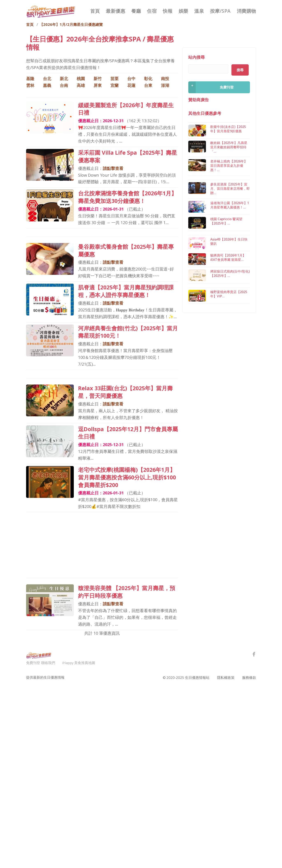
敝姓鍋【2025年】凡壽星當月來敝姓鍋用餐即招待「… (229, 147)
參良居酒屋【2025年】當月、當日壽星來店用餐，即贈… (230, 189)
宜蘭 (114, 85)
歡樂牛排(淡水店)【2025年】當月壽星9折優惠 (228, 129)
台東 (148, 85)
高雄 (81, 85)
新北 (64, 79)
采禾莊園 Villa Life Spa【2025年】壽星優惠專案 (128, 156)
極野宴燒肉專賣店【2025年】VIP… (229, 333)
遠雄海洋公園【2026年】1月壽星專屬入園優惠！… (230, 205)
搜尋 (240, 70)
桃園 (81, 79)
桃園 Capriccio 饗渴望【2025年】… (226, 221)
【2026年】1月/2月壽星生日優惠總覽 (71, 24)
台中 (131, 79)
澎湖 (165, 85)
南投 (165, 79)
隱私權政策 (226, 677)
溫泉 (199, 11)
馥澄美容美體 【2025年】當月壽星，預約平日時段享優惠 (127, 592)
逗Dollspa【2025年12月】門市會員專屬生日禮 (128, 433)
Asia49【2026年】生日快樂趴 (229, 261)
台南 (64, 85)
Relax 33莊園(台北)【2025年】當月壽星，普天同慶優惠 (125, 392)
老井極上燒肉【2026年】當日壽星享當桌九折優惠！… (229, 166)
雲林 (30, 85)
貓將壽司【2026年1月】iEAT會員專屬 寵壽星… (228, 277)
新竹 (98, 79)
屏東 (98, 85)
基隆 (30, 79)
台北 (47, 79)
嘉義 (47, 85)
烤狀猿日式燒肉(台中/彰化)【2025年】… (230, 293)
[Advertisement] (102, 545)
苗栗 (114, 79)
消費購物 (246, 11)
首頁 (95, 11)
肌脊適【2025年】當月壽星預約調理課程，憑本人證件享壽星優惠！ (126, 291)
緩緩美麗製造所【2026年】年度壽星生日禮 (126, 109)
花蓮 (131, 85)
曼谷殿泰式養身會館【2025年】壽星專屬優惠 (126, 250)
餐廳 (136, 11)
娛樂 (183, 11)
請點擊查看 (113, 168)
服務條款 (249, 677)
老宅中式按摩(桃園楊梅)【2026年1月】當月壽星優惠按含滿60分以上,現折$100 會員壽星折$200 (127, 477)
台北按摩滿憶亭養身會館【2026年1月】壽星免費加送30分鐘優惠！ (127, 197)
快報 (168, 11)
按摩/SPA (220, 11)
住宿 (152, 11)
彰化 (148, 79)
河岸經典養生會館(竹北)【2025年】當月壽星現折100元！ (128, 332)
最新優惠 (116, 11)
